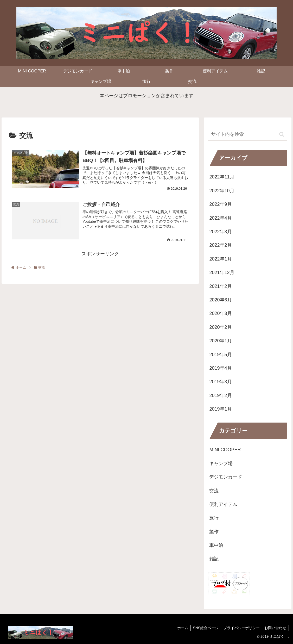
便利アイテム (223, 504)
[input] (247, 135)
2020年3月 (220, 313)
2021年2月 (220, 286)
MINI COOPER (225, 450)
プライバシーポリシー (240, 628)
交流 (214, 491)
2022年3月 (220, 232)
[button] (282, 134)
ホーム (180, 628)
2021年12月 (222, 273)
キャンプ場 (221, 463)
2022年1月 (220, 259)
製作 (214, 532)
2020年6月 (220, 300)
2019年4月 (220, 368)
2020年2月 (220, 327)
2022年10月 (222, 191)
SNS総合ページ (204, 628)
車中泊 (216, 545)
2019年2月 (220, 395)
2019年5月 (220, 355)
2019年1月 (220, 409)
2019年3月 (220, 382)
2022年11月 (222, 177)
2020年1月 (220, 341)
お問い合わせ (275, 628)
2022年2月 (220, 245)
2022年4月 (220, 218)
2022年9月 (220, 204)
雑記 (214, 559)
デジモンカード (226, 477)
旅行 (214, 518)
